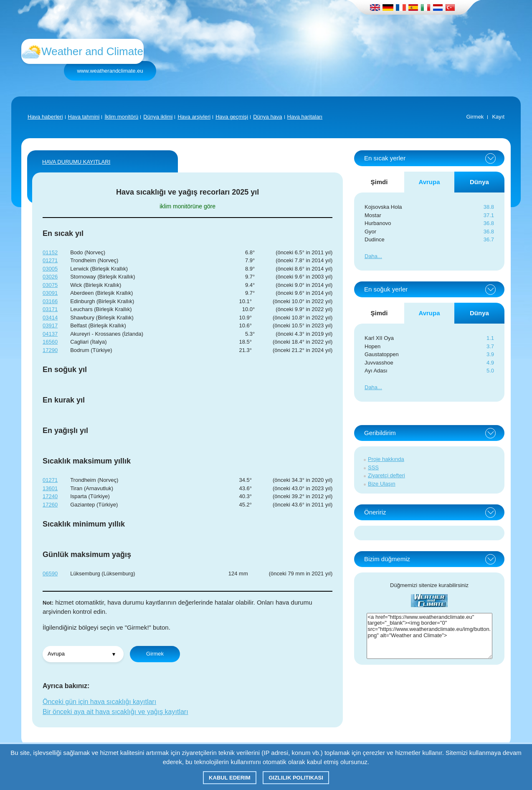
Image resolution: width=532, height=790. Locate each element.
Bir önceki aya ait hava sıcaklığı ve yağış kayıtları (115, 712)
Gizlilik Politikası (296, 778)
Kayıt (498, 117)
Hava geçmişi (232, 117)
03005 (50, 269)
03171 (50, 309)
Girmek (475, 117)
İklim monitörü (121, 117)
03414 (50, 318)
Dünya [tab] (479, 182)
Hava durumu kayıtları (76, 162)
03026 (50, 277)
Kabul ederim (229, 778)
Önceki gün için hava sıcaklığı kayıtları (99, 702)
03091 (50, 293)
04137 (50, 334)
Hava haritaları (305, 117)
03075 (50, 285)
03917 (50, 325)
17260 (50, 505)
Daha (371, 256)
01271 (50, 260)
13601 (50, 488)
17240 (50, 496)
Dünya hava (267, 117)
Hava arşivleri (194, 117)
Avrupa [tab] (429, 182)
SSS (373, 467)
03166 (50, 301)
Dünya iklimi (158, 117)
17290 (50, 350)
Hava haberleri (45, 117)
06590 (50, 574)
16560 (50, 342)
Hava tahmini (84, 117)
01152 (50, 252)
